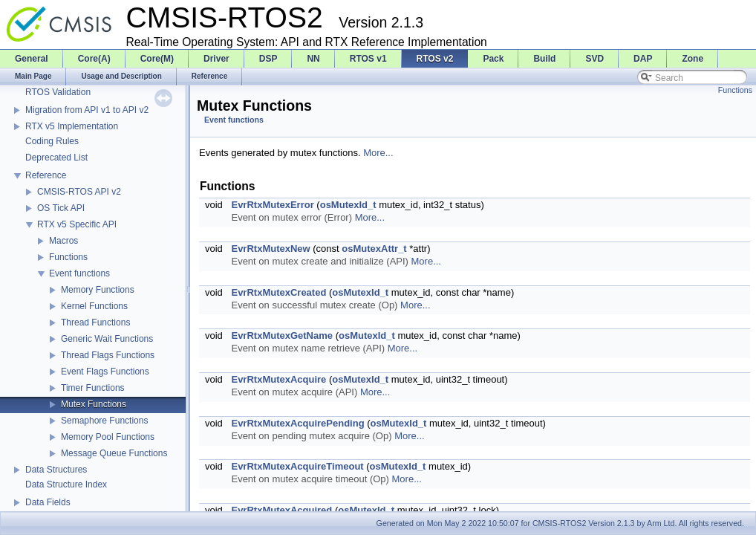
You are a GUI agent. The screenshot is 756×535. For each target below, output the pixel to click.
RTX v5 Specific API (77, 224)
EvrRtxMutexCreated (278, 292)
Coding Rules (52, 141)
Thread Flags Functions (108, 355)
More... (378, 153)
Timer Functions (93, 388)
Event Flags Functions (105, 372)
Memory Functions (98, 290)
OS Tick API (61, 208)
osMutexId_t (348, 205)
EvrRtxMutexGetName (282, 335)
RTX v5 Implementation (72, 126)
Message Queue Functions (114, 453)
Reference (46, 175)
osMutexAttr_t (374, 249)
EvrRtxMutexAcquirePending (297, 423)
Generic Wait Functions (107, 339)
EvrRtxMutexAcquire (278, 379)
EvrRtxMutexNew (270, 249)
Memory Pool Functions (108, 437)
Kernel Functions (94, 306)
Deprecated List (56, 158)
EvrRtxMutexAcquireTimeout (297, 466)
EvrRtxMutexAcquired (281, 510)
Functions (68, 257)
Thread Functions (95, 322)
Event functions (79, 273)
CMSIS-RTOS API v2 (79, 192)
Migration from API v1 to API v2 (87, 110)
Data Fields (48, 502)
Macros (63, 241)
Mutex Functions (94, 404)
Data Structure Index (66, 484)
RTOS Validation (58, 92)
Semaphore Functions (104, 421)
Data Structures (56, 470)
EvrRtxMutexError (272, 205)
